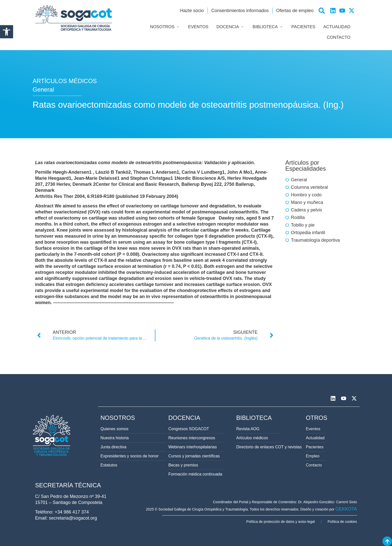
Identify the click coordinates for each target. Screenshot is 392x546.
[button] (7, 32)
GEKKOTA (346, 509)
